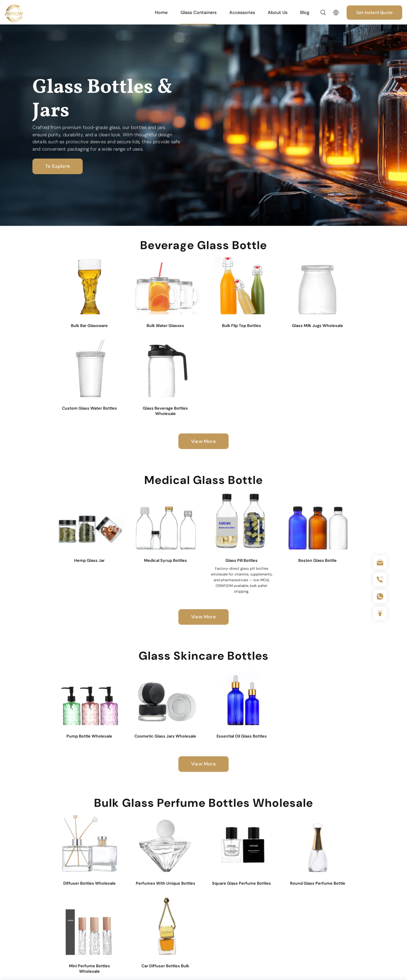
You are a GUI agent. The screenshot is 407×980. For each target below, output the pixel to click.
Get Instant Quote (374, 13)
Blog (305, 12)
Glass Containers (199, 12)
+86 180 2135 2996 (380, 579)
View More (203, 441)
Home (161, 12)
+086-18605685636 (380, 596)
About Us (278, 12)
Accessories (242, 12)
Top (380, 614)
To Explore (58, 166)
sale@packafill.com (380, 562)
